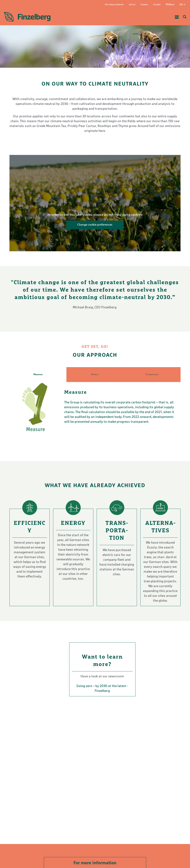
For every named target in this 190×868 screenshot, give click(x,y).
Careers (144, 5)
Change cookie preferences (95, 225)
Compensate (152, 375)
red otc (132, 5)
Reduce (95, 375)
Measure (38, 375)
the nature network (114, 5)
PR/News (170, 5)
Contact (157, 5)
